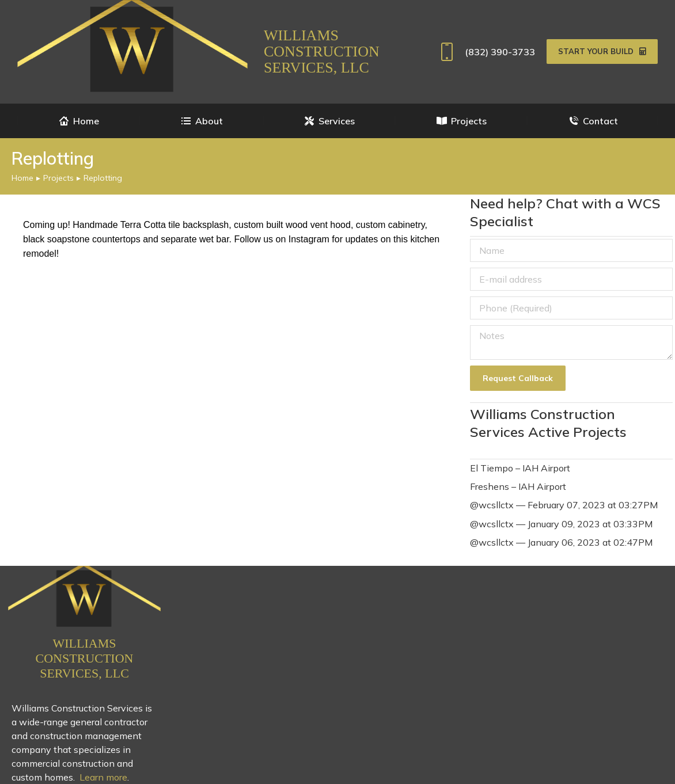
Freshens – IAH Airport (518, 486)
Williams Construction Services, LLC (322, 52)
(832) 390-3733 (485, 52)
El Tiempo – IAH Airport (520, 468)
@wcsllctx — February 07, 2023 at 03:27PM (564, 505)
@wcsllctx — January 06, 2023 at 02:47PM (561, 542)
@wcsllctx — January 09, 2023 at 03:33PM (561, 524)
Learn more (103, 777)
